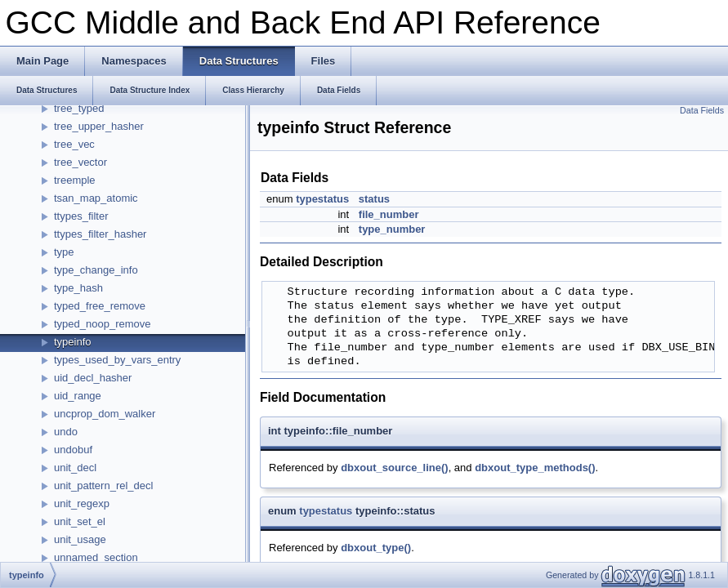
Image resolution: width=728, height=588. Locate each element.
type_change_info (96, 270)
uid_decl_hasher (93, 378)
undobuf (73, 450)
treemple (75, 180)
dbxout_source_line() (394, 468)
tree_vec (74, 144)
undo (66, 432)
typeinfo (73, 342)
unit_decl (75, 468)
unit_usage (80, 539)
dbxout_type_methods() (535, 468)
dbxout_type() (376, 548)
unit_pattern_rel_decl (103, 486)
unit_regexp (82, 503)
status (374, 199)
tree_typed (79, 108)
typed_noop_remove (103, 324)
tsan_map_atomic (96, 198)
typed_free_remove (100, 306)
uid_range (78, 396)
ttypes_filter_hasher (100, 234)
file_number (389, 214)
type (64, 252)
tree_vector (80, 162)
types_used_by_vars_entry (117, 360)
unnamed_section (96, 557)
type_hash (78, 288)
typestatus (322, 199)
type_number (392, 229)
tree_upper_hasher (99, 126)
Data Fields (702, 110)
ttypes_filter (81, 216)
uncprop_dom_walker (105, 414)
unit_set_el (80, 521)
